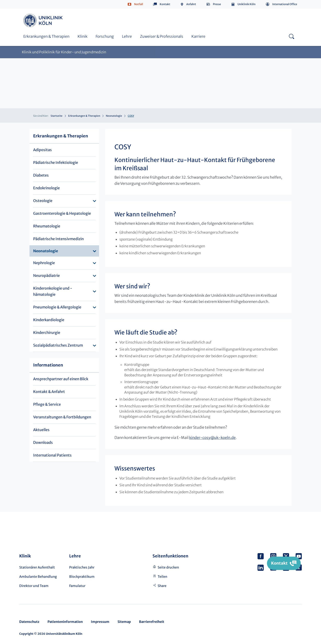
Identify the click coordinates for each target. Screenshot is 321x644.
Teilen (162, 577)
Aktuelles (41, 430)
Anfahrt (191, 4)
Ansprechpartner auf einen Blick (61, 379)
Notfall (139, 4)
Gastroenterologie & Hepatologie (62, 213)
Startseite (57, 116)
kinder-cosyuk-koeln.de (212, 438)
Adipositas (42, 150)
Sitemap (124, 622)
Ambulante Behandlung (38, 577)
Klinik (83, 36)
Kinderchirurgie (47, 333)
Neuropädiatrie (46, 276)
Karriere (198, 36)
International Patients (52, 455)
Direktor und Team (34, 586)
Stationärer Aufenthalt (37, 567)
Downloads (43, 442)
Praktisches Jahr (82, 567)
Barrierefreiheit (152, 622)
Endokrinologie (46, 188)
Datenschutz (29, 622)
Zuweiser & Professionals (162, 36)
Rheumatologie (47, 226)
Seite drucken (168, 567)
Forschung (105, 36)
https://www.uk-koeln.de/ (44, 20)
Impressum (100, 622)
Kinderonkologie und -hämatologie (53, 291)
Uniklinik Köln (246, 4)
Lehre (127, 36)
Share (162, 586)
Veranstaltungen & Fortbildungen (62, 417)
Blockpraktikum (82, 577)
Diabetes (41, 175)
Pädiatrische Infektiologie (56, 163)
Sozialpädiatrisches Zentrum (58, 345)
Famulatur (77, 586)
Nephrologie (44, 263)
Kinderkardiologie (49, 320)
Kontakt (165, 4)
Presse (217, 4)
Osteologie (43, 201)
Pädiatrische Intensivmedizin (58, 239)
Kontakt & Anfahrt (49, 392)
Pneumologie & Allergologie (57, 307)
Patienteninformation (65, 622)
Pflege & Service (47, 404)
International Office (285, 4)
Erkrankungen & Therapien (46, 36)
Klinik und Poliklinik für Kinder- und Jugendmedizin (64, 52)
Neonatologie (114, 116)
